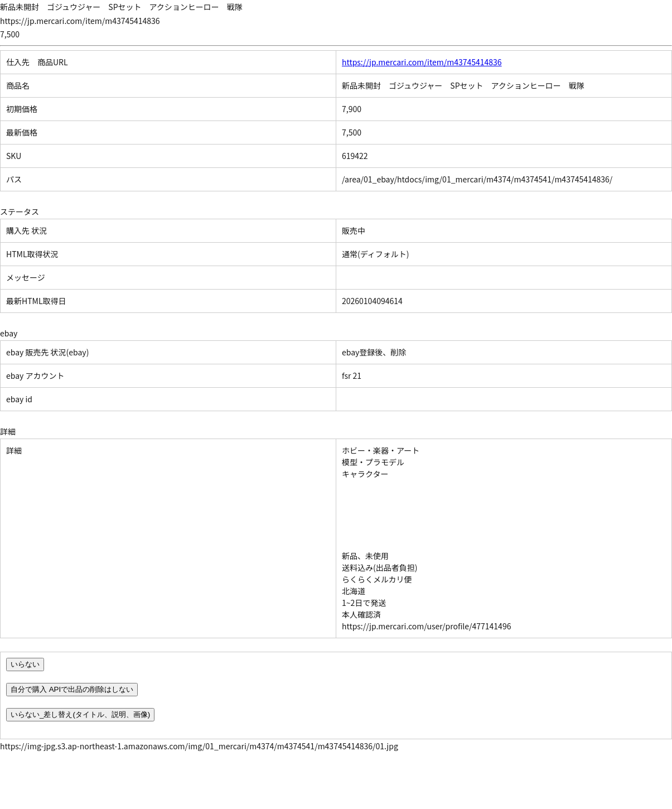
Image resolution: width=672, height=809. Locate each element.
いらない (25, 664)
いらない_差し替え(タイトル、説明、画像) (80, 714)
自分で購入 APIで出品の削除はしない (72, 689)
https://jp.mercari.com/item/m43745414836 (422, 62)
